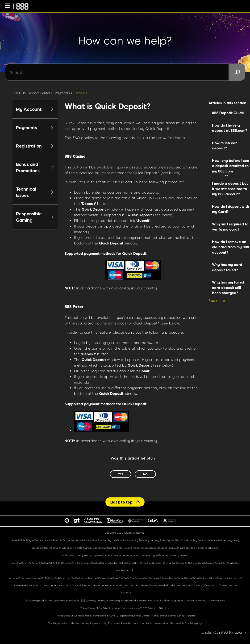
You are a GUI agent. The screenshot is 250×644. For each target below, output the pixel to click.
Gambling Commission (206, 563)
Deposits (81, 93)
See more (217, 300)
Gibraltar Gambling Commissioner (194, 540)
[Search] (125, 72)
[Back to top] (125, 502)
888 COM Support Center (31, 93)
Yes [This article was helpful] (121, 474)
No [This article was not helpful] (145, 474)
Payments (62, 93)
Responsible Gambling (183, 623)
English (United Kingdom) (226, 632)
